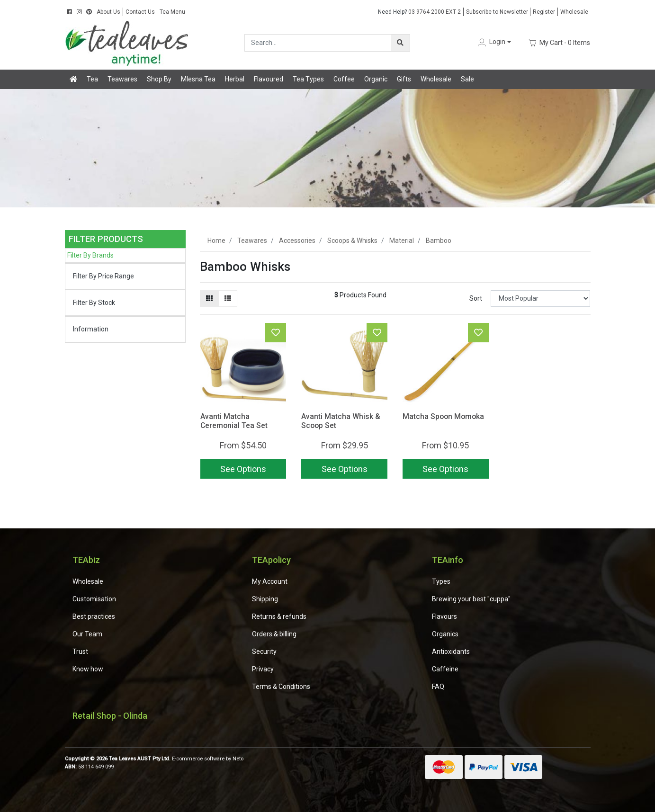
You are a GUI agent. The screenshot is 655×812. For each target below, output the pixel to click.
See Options (243, 469)
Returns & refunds (279, 616)
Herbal (235, 79)
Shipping (265, 599)
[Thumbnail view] (209, 299)
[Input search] (318, 43)
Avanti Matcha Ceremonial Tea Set (234, 421)
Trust (80, 651)
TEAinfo (448, 560)
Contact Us (140, 12)
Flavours (444, 616)
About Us (108, 12)
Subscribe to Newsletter (497, 12)
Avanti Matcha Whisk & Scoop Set (341, 421)
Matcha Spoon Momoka (443, 416)
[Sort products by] (541, 299)
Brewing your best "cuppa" (471, 599)
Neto (238, 759)
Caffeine (445, 669)
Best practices (94, 616)
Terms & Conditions (281, 687)
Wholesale (574, 12)
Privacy (263, 669)
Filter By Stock (94, 303)
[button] (493, 42)
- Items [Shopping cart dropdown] (559, 43)
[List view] (228, 299)
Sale (467, 79)
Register (544, 12)
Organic (376, 79)
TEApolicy (271, 560)
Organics (445, 634)
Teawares (122, 79)
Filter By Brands (90, 255)
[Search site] (400, 43)
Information (91, 329)
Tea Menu (172, 12)
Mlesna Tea (198, 79)
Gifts (404, 79)
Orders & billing (274, 634)
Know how (88, 669)
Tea (92, 79)
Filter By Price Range (103, 276)
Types (441, 581)
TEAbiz (86, 560)
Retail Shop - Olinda (110, 716)
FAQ (438, 687)
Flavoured (269, 79)
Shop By (159, 79)
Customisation (94, 599)
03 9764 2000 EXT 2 (419, 12)
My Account (270, 581)
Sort (476, 298)
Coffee (344, 79)
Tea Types (308, 79)
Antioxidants (451, 651)
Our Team (87, 634)
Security (264, 651)
